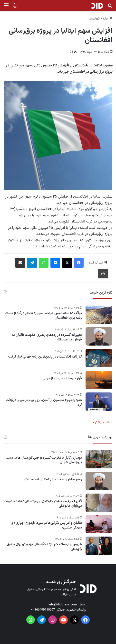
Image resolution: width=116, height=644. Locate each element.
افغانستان (94, 19)
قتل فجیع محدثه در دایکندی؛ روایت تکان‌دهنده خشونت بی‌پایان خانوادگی (43, 504)
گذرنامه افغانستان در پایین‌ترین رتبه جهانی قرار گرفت (45, 357)
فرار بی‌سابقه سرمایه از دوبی (62, 379)
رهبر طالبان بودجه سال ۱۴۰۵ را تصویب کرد (53, 480)
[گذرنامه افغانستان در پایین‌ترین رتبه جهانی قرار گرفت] (99, 358)
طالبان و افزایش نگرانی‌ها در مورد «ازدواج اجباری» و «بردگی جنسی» (47, 525)
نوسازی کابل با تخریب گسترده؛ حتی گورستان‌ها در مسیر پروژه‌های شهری (44, 460)
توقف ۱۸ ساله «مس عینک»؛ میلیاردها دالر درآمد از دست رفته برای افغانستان (44, 316)
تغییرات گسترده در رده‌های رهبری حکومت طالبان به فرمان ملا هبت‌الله (47, 337)
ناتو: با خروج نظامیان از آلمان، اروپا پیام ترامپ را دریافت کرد (44, 403)
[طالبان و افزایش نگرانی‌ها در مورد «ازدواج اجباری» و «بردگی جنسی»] (99, 524)
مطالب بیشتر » (102, 422)
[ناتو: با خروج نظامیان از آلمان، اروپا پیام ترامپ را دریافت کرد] (99, 402)
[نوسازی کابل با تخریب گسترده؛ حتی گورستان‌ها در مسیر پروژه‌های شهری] (99, 459)
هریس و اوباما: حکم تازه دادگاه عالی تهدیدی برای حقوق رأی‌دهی (44, 547)
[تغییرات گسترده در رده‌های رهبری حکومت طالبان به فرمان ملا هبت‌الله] (99, 336)
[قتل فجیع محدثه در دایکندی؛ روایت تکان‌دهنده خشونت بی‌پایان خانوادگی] (99, 503)
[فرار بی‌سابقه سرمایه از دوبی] (99, 380)
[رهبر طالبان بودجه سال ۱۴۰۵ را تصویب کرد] (99, 481)
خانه (108, 19)
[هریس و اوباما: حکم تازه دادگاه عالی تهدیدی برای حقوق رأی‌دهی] (99, 546)
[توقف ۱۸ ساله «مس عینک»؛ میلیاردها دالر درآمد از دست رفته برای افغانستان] (99, 315)
